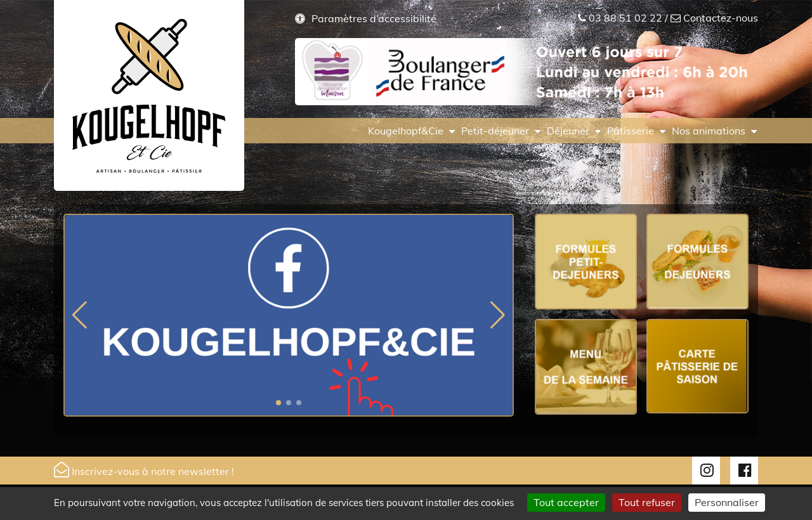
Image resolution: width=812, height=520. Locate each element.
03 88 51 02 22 (625, 18)
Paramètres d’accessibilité (374, 18)
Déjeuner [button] (568, 131)
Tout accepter (566, 502)
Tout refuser (647, 502)
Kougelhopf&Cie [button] (406, 131)
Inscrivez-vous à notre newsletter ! (144, 470)
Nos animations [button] (709, 131)
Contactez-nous (721, 18)
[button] (278, 403)
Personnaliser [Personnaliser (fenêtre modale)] (727, 502)
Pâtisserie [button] (631, 131)
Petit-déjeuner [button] (495, 131)
